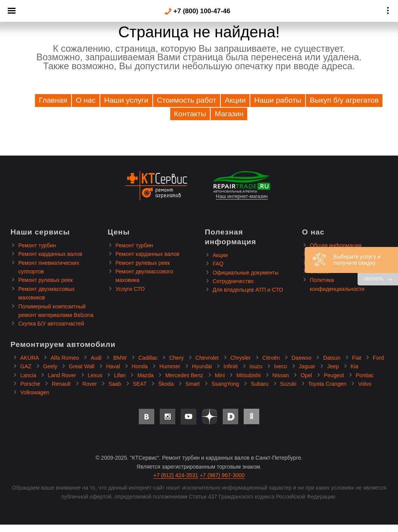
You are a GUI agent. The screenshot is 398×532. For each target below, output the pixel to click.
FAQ (218, 264)
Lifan (120, 375)
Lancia (28, 375)
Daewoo (301, 358)
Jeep (333, 366)
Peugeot (334, 375)
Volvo (365, 384)
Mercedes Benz (184, 375)
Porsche (30, 384)
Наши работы (278, 100)
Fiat (357, 358)
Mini (220, 375)
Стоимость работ (187, 100)
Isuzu (256, 366)
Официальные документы (245, 273)
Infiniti (231, 366)
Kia (354, 366)
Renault (61, 384)
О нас (86, 100)
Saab (115, 384)
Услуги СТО (130, 289)
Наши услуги (126, 100)
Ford (378, 358)
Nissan (281, 375)
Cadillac (148, 358)
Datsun (332, 358)
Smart (193, 384)
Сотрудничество (233, 281)
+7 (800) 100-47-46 (197, 11)
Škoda (166, 384)
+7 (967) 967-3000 (222, 475)
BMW (120, 358)
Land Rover (62, 375)
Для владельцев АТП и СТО (248, 290)
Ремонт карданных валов (50, 254)
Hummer (170, 366)
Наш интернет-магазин (242, 185)
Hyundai (202, 366)
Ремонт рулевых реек (45, 280)
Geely (50, 366)
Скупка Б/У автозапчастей (51, 324)
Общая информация (336, 245)
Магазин (229, 114)
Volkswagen (35, 392)
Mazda (145, 375)
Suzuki (288, 384)
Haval (113, 366)
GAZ (26, 366)
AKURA (30, 358)
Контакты (190, 114)
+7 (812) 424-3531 (176, 475)
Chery (176, 358)
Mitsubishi (248, 375)
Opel (306, 375)
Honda (140, 366)
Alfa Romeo (65, 358)
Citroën (271, 358)
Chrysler (241, 358)
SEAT (140, 384)
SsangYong (225, 384)
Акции (235, 100)
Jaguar (307, 366)
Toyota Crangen (327, 384)
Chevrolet (207, 358)
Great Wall (82, 366)
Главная (53, 100)
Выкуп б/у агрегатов (344, 100)
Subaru (259, 384)
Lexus (95, 375)
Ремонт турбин (37, 245)
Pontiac (365, 375)
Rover (90, 384)
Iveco (280, 366)
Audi (96, 358)
